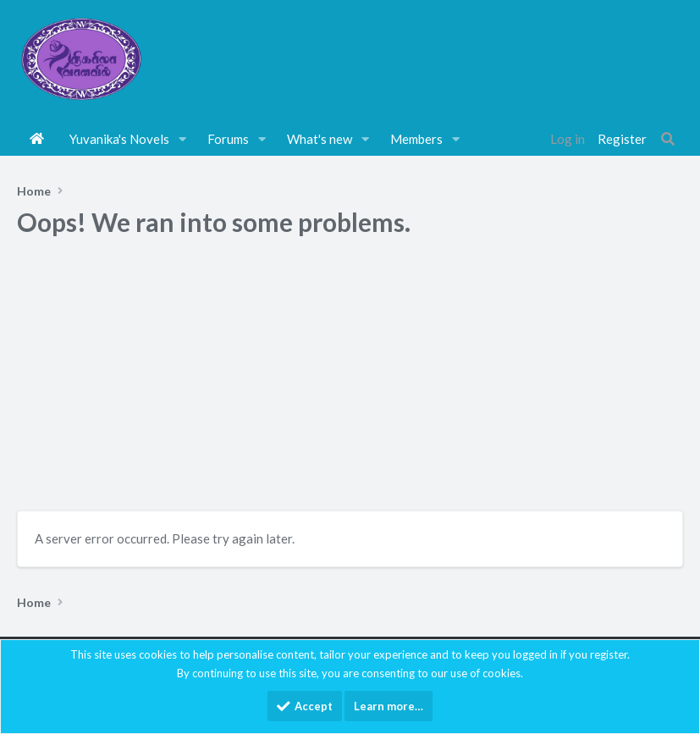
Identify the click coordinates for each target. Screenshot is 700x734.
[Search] (668, 139)
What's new (320, 139)
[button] (183, 139)
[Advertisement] (350, 379)
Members (416, 139)
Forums (228, 139)
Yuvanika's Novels (119, 139)
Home (37, 139)
